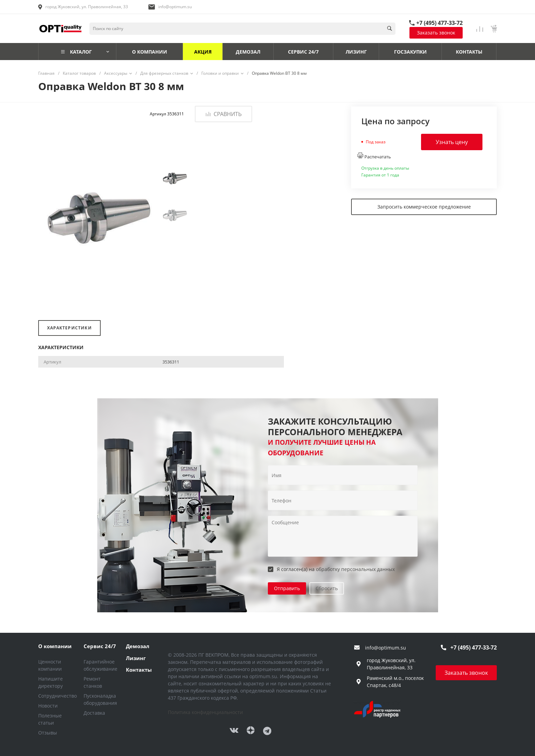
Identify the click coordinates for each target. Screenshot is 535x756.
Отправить (287, 588)
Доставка (94, 713)
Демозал (138, 646)
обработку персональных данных (355, 569)
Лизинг (136, 658)
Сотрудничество (57, 696)
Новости (48, 706)
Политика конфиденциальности (205, 712)
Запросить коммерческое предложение (424, 207)
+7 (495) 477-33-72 (439, 23)
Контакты (139, 670)
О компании (55, 646)
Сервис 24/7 (100, 646)
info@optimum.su (175, 7)
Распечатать (374, 156)
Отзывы (48, 733)
